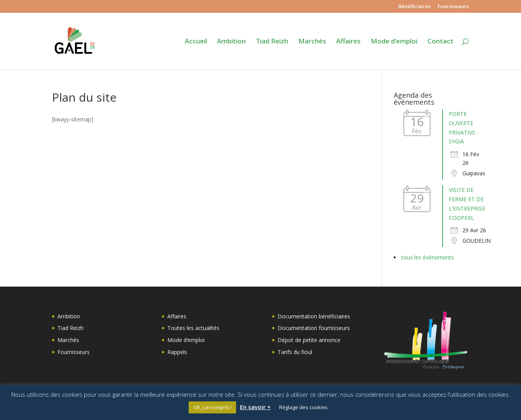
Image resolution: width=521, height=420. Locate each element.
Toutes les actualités (193, 328)
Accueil (196, 42)
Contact (440, 42)
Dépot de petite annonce (309, 340)
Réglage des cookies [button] (303, 407)
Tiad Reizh (272, 42)
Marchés (312, 42)
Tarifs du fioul (295, 352)
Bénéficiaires (414, 7)
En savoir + (255, 407)
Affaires (348, 42)
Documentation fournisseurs (314, 328)
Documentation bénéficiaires (314, 316)
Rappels (177, 352)
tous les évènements (428, 257)
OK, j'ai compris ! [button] (212, 407)
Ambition (231, 42)
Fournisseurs (453, 7)
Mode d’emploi (394, 42)
